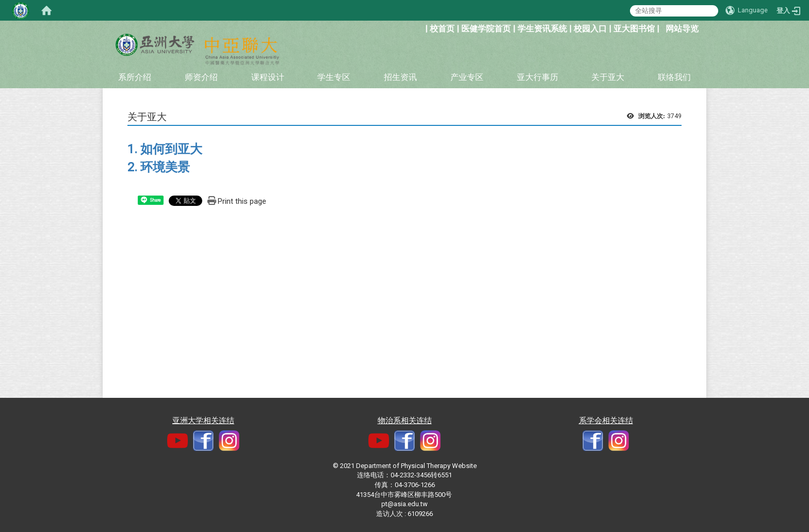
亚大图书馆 (634, 29)
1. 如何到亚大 (165, 149)
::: (420, 28)
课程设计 (268, 77)
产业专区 (467, 77)
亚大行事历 (538, 77)
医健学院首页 (486, 29)
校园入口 (590, 29)
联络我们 (674, 77)
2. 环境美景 (159, 167)
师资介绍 (201, 77)
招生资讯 (400, 77)
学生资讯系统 (542, 29)
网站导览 (682, 29)
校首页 (442, 29)
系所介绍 (135, 77)
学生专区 (334, 77)
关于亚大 (608, 77)
